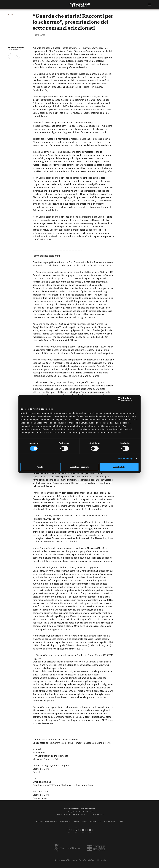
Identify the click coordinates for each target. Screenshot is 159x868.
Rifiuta (40, 467)
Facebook (69, 830)
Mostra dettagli (126, 458)
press (12, 15)
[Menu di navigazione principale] (149, 5)
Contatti (76, 821)
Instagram (76, 830)
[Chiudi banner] (138, 399)
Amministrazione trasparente (47, 821)
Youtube (83, 830)
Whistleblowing (109, 821)
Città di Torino (68, 848)
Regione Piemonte (96, 848)
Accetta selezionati (79, 467)
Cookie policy (95, 821)
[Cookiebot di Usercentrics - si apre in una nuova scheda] (120, 399)
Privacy (85, 821)
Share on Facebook (11, 56)
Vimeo (90, 830)
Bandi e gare (65, 821)
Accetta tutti (119, 467)
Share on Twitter (17, 56)
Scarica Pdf (40, 35)
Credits (120, 821)
